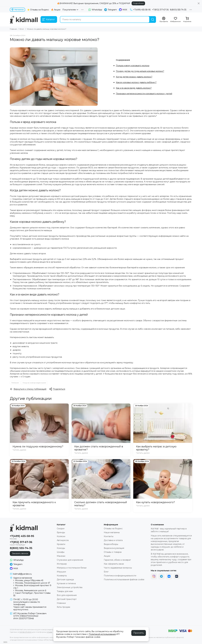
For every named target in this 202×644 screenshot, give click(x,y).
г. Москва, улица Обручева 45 (28, 580)
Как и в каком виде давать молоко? (134, 88)
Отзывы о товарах (113, 552)
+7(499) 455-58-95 (140, 10)
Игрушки (61, 572)
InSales (49, 632)
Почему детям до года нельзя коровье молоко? (140, 71)
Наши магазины (112, 532)
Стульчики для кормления (70, 560)
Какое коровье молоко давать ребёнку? (136, 82)
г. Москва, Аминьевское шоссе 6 (30, 590)
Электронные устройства (70, 587)
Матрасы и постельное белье (72, 568)
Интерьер (62, 564)
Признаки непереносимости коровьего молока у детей (144, 94)
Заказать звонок (20, 553)
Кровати (61, 544)
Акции (107, 556)
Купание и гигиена (66, 583)
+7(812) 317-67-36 (160, 10)
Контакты (109, 536)
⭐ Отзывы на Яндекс (38, 10)
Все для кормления (67, 595)
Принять (139, 633)
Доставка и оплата (113, 540)
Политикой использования (102, 634)
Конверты (62, 576)
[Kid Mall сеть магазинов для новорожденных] (24, 19)
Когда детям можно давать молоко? (134, 77)
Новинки (61, 603)
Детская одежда (65, 580)
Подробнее (138, 3)
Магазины (17, 10)
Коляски (61, 536)
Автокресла (63, 540)
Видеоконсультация (114, 548)
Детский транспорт (67, 599)
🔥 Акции (56, 10)
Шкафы (61, 552)
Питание (15, 383)
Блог (22, 29)
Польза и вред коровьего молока (133, 66)
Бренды (61, 532)
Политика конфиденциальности (120, 576)
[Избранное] (175, 20)
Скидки (61, 529)
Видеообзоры (111, 544)
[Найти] (153, 19)
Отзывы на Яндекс (113, 529)
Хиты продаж (63, 607)
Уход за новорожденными (34, 383)
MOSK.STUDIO (26, 632)
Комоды (61, 548)
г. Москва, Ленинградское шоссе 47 (32, 583)
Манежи (61, 556)
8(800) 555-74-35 (178, 10)
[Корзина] (187, 20)
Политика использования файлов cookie (124, 580)
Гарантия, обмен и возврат (117, 560)
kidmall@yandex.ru (23, 574)
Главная (13, 29)
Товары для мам (65, 591)
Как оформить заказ (114, 564)
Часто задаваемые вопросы (118, 568)
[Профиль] (164, 20)
